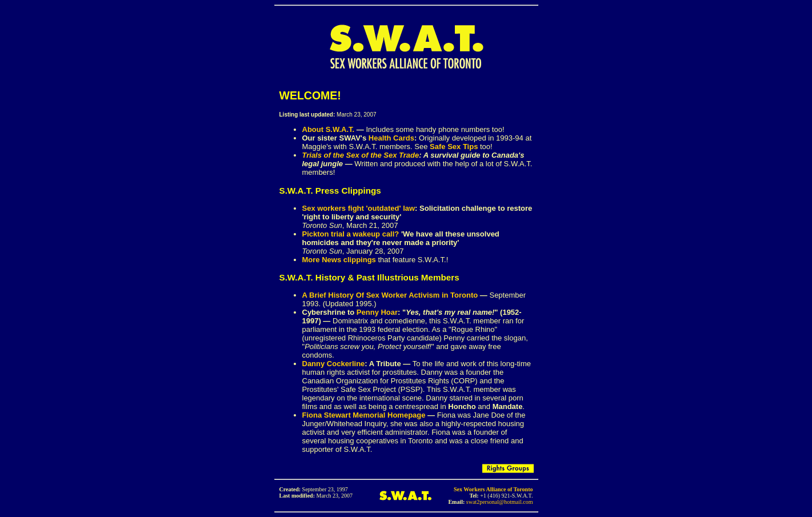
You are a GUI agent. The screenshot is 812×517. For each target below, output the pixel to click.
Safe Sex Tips (454, 147)
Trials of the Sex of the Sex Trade (361, 155)
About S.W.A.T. (329, 129)
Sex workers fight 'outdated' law (359, 208)
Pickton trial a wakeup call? (351, 234)
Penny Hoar (377, 312)
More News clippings (339, 260)
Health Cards (391, 138)
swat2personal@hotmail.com (500, 502)
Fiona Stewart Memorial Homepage (364, 415)
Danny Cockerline (334, 364)
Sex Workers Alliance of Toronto (493, 489)
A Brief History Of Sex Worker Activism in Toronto (390, 295)
